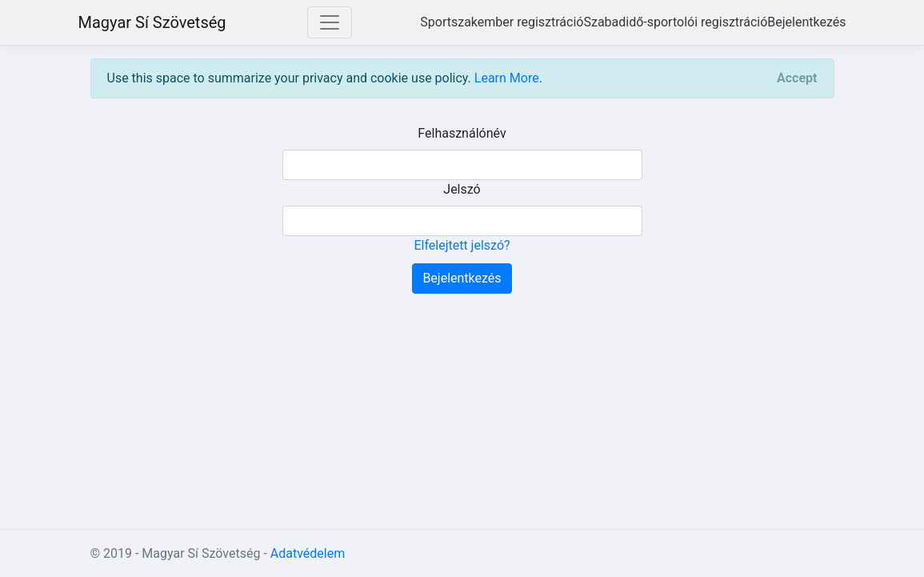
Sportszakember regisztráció (502, 22)
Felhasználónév (462, 133)
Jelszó (462, 189)
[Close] (797, 78)
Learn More (507, 78)
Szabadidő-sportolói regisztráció (675, 22)
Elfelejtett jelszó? (462, 245)
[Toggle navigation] (330, 22)
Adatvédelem (308, 553)
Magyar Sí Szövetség (152, 22)
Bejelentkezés (806, 22)
